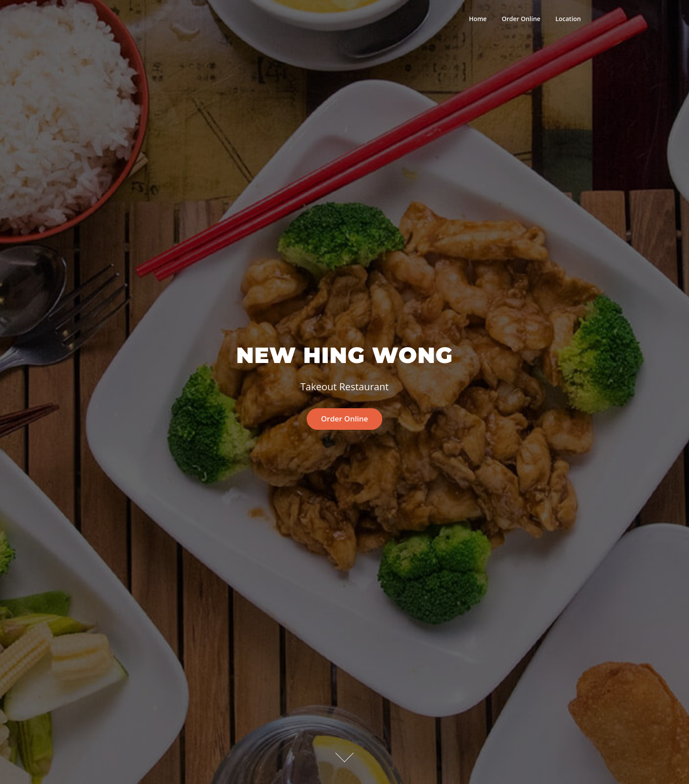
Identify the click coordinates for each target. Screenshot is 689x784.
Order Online (521, 19)
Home (478, 19)
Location (568, 19)
